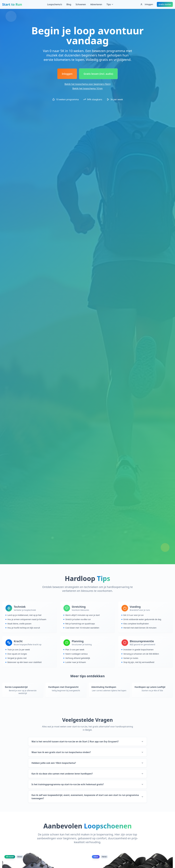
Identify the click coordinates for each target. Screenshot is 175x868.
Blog (69, 4)
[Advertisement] (87, 17)
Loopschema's (55, 4)
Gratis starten (165, 4)
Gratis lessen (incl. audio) (98, 74)
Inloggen (147, 4)
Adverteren (96, 4)
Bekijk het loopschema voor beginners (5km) (87, 84)
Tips (110, 4)
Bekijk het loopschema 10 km (87, 88)
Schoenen (81, 4)
